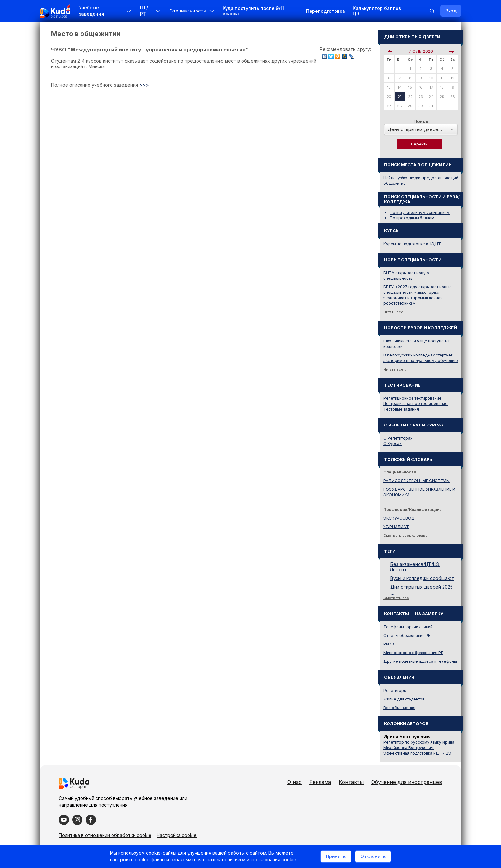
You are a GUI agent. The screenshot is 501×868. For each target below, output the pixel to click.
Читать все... (395, 312)
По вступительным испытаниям (420, 212)
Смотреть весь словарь (405, 536)
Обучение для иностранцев (407, 782)
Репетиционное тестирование (412, 398)
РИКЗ (389, 644)
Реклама (320, 782)
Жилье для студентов (404, 699)
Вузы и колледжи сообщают (422, 578)
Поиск (421, 121)
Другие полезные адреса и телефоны (420, 661)
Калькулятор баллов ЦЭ (377, 11)
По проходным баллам (412, 218)
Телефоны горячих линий (408, 627)
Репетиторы (395, 690)
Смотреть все (396, 598)
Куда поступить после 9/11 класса (253, 11)
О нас (294, 782)
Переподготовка (326, 11)
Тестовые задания (401, 409)
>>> (144, 85)
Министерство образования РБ (413, 653)
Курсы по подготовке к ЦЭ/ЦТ (412, 244)
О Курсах (393, 444)
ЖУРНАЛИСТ (396, 527)
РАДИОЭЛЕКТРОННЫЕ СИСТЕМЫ (416, 481)
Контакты (351, 782)
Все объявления (399, 708)
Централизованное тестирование (416, 404)
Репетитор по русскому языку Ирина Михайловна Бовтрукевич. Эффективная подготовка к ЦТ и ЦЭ (419, 748)
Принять (336, 856)
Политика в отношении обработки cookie (105, 835)
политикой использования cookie (259, 860)
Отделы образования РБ (407, 635)
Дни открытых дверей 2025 (422, 587)
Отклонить (373, 856)
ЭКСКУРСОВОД (399, 518)
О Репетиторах (398, 438)
